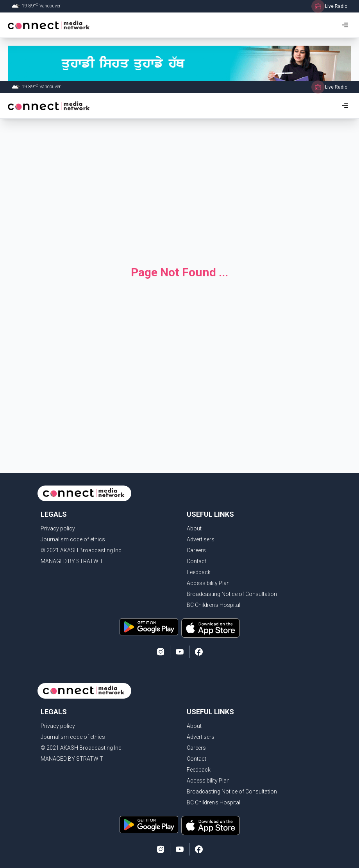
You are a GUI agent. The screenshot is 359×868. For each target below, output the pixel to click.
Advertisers (201, 539)
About (194, 528)
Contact (196, 561)
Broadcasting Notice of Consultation (232, 594)
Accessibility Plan (208, 583)
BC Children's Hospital (213, 605)
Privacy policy (58, 528)
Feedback (199, 572)
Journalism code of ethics (73, 539)
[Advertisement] (179, 186)
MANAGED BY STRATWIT (72, 561)
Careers (196, 550)
